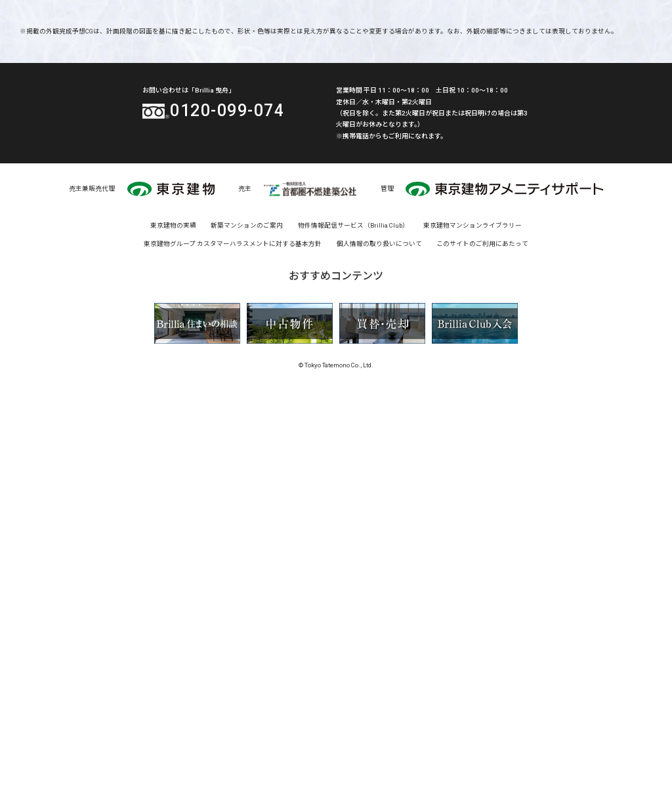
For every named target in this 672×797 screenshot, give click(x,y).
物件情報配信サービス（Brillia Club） (353, 635)
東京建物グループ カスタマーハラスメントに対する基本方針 (233, 653)
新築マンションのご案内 (247, 635)
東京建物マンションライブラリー (472, 635)
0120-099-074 (227, 497)
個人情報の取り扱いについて (379, 653)
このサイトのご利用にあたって (482, 653)
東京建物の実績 (173, 635)
